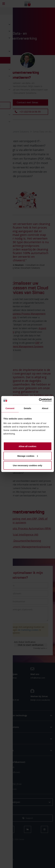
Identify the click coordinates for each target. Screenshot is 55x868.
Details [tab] (28, 408)
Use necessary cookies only (27, 465)
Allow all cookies (27, 446)
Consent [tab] (10, 408)
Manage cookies (28, 456)
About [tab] (45, 408)
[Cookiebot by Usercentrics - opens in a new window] (39, 400)
